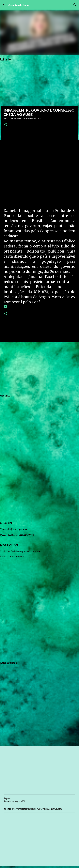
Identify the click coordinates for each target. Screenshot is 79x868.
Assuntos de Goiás (19, 5)
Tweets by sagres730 (15, 801)
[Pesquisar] (75, 5)
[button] (5, 124)
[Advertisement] (39, 367)
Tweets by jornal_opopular (14, 529)
